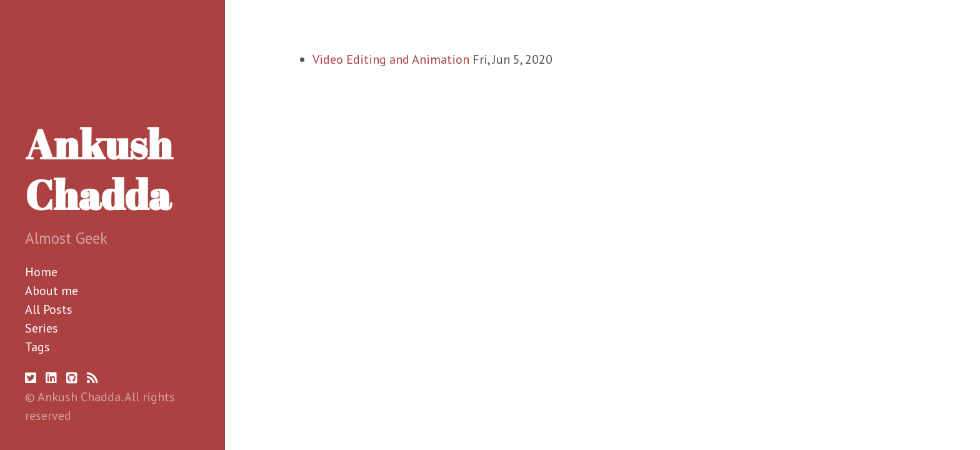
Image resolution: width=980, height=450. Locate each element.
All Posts (49, 309)
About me (52, 291)
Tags (37, 347)
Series (42, 328)
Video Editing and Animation (391, 59)
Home (41, 272)
